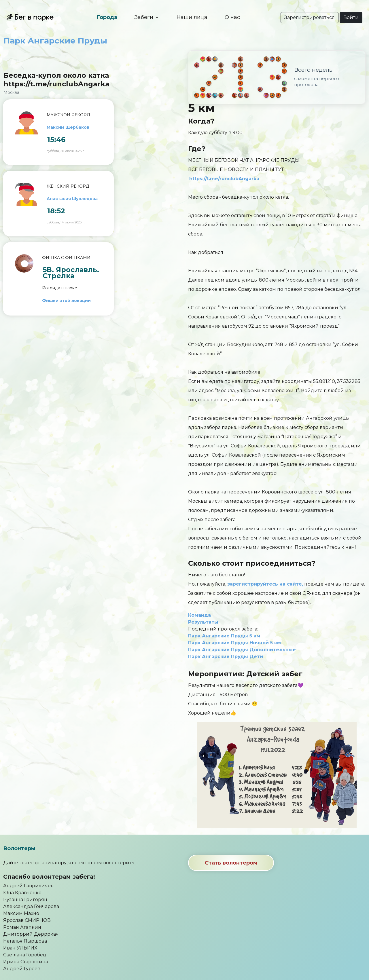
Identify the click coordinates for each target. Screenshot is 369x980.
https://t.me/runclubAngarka (224, 179)
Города (107, 17)
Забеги (145, 17)
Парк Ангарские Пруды (55, 41)
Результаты (203, 622)
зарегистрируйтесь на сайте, (265, 584)
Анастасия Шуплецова (72, 199)
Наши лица (192, 17)
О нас (232, 17)
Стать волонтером (231, 863)
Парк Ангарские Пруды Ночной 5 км (234, 643)
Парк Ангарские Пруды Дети (226, 657)
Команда (199, 615)
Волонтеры (19, 848)
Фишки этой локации (66, 301)
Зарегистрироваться (310, 17)
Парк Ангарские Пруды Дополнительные (242, 650)
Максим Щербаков (68, 127)
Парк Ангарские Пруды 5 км (224, 636)
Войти (351, 17)
